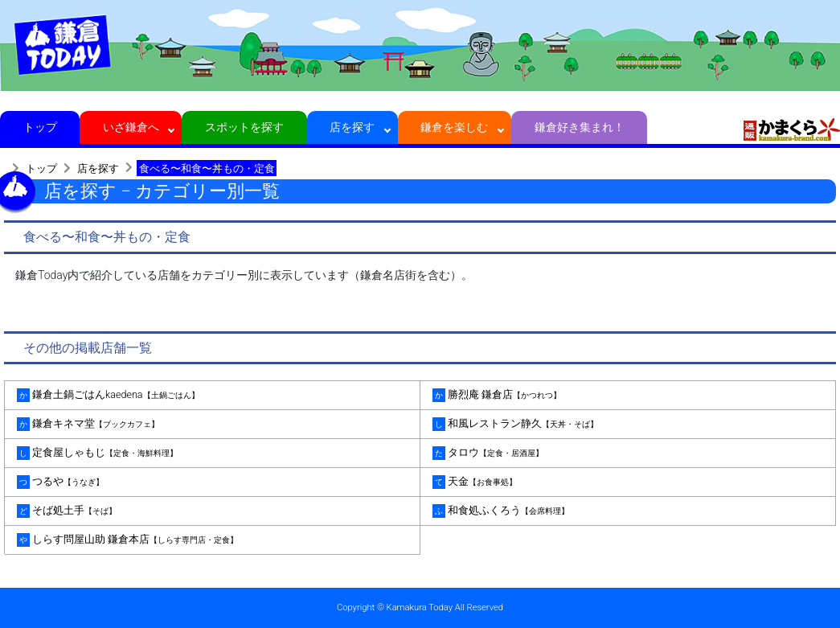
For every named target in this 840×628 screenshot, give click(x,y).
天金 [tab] (475, 482)
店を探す (352, 127)
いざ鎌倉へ (131, 127)
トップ (40, 127)
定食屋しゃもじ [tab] (97, 453)
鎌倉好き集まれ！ (579, 127)
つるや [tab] (60, 482)
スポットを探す (245, 127)
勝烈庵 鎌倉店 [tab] (497, 395)
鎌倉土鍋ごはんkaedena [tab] (108, 395)
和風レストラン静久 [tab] (515, 424)
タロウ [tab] (488, 453)
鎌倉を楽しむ (455, 127)
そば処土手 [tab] (67, 511)
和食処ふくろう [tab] (501, 511)
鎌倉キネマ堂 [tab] (88, 424)
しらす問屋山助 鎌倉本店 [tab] (127, 540)
